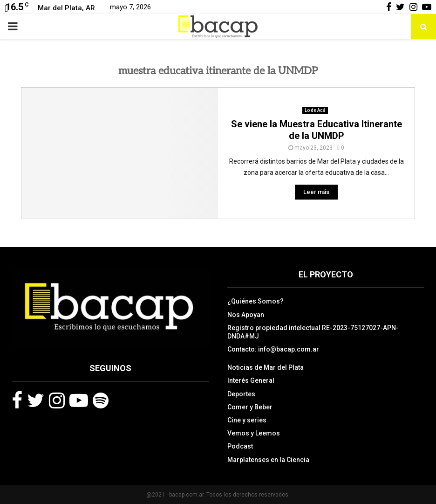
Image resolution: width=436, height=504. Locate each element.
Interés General (251, 380)
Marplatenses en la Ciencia (268, 460)
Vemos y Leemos (254, 433)
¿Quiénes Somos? (255, 301)
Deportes (241, 394)
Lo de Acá (315, 110)
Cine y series (247, 420)
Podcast (240, 446)
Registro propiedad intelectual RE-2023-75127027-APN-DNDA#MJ (313, 332)
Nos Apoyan (246, 315)
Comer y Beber (250, 407)
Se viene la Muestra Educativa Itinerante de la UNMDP (317, 130)
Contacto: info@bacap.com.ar (273, 349)
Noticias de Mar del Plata (266, 367)
